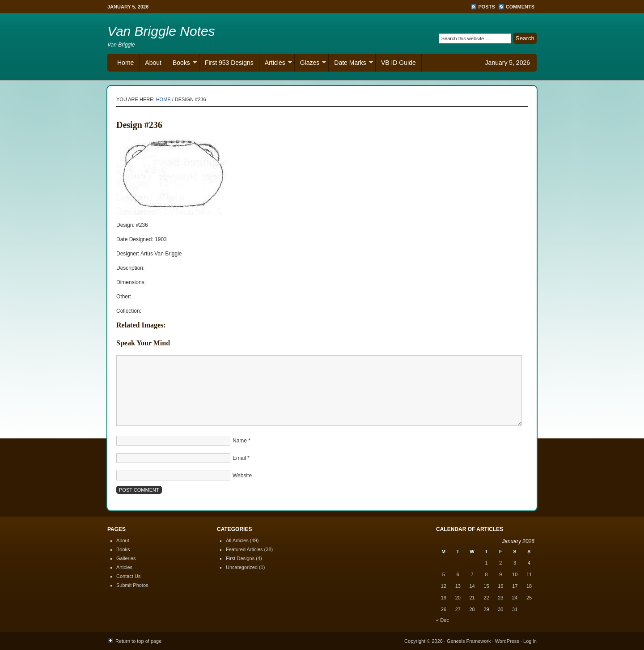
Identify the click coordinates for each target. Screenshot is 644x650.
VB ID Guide (398, 63)
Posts (486, 7)
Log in (530, 641)
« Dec (443, 620)
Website (242, 476)
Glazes (311, 64)
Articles (276, 64)
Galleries (126, 558)
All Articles (237, 540)
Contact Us (128, 576)
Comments (520, 7)
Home (125, 63)
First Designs (240, 558)
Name (240, 441)
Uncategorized (242, 567)
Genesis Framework (469, 641)
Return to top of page (138, 641)
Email (239, 458)
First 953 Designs (229, 63)
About (153, 63)
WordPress (507, 641)
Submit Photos (132, 585)
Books (182, 64)
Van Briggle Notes (161, 31)
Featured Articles (244, 549)
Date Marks (351, 64)
